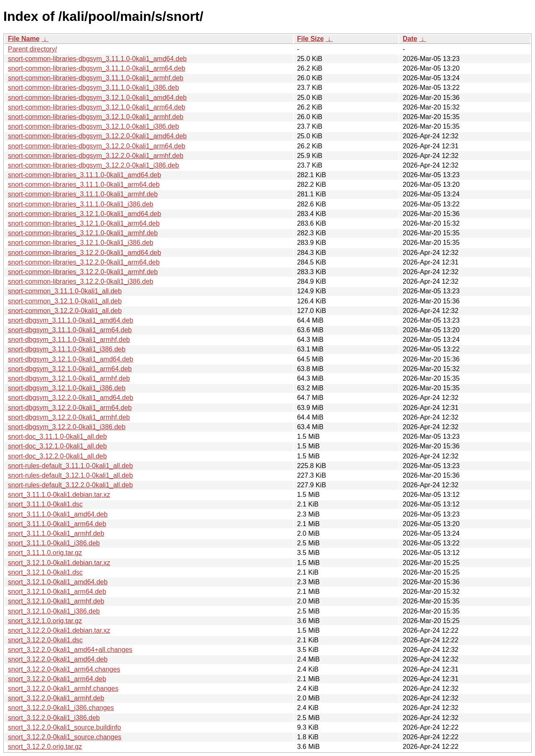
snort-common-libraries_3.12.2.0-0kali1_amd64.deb (84, 253)
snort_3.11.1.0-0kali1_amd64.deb (58, 514)
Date (410, 39)
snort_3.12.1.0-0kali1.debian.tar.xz (59, 563)
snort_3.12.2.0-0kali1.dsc (45, 640)
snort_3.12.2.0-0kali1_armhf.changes (63, 689)
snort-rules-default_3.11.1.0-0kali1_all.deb (70, 466)
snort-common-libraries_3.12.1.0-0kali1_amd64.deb (84, 214)
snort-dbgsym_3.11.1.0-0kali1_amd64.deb (71, 320)
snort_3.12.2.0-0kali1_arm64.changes (64, 669)
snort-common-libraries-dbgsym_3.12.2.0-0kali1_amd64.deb (97, 136)
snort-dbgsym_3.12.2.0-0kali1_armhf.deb (69, 417)
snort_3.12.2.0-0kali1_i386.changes (61, 708)
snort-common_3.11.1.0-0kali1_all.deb (65, 291)
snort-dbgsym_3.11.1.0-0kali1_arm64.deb (70, 330)
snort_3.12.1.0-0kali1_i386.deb (54, 611)
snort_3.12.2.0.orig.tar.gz (45, 747)
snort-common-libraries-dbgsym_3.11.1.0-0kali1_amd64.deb (97, 59)
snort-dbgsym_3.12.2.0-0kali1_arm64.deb (70, 408)
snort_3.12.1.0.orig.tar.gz (45, 621)
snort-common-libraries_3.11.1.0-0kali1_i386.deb (81, 204)
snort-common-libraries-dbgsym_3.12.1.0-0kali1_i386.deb (93, 126)
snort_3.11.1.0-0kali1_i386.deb (54, 543)
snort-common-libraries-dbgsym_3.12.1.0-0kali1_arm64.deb (97, 107)
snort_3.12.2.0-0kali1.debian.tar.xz (59, 630)
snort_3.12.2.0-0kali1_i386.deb (54, 718)
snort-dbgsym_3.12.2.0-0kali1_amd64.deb (71, 398)
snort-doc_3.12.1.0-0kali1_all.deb (57, 446)
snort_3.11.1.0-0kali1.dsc (45, 504)
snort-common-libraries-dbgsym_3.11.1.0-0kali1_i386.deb (93, 88)
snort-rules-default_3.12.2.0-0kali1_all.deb (70, 485)
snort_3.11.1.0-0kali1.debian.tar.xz (59, 495)
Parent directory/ (32, 49)
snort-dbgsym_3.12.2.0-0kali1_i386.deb (67, 427)
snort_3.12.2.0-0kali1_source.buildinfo (64, 727)
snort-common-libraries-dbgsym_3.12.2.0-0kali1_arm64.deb (97, 146)
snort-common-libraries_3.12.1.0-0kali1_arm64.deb (84, 223)
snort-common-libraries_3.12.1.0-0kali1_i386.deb (81, 243)
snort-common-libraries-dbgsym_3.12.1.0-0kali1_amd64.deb (97, 98)
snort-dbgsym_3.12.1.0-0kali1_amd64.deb (71, 359)
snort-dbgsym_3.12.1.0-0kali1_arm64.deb (70, 369)
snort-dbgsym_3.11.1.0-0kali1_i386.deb (67, 349)
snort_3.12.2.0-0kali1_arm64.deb (57, 679)
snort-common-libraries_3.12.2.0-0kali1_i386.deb (81, 281)
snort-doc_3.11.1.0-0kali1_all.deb (57, 437)
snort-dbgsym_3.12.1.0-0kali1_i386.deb (67, 388)
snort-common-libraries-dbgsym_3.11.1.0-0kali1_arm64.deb (97, 68)
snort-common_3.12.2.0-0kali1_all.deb (65, 311)
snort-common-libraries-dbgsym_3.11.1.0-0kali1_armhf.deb (96, 78)
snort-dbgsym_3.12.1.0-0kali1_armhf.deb (69, 378)
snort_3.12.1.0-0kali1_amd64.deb (58, 582)
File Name (24, 39)
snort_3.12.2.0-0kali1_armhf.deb (56, 698)
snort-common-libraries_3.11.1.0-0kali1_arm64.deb (84, 185)
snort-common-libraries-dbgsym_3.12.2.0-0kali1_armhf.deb (96, 156)
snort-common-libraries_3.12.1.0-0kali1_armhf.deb (83, 233)
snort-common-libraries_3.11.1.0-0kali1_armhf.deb (83, 194)
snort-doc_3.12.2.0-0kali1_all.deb (57, 456)
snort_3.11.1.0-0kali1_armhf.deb (56, 533)
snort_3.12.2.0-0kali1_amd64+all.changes (70, 650)
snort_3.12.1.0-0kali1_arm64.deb (57, 592)
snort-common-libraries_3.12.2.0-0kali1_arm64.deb (84, 262)
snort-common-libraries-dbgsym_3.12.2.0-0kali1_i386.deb (93, 165)
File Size (311, 39)
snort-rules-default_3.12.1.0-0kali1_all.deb (70, 475)
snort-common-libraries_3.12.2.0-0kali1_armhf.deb (83, 272)
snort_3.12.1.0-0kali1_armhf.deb (56, 601)
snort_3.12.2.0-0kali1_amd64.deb (58, 659)
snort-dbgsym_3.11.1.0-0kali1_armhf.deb (69, 340)
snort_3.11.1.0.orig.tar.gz (45, 553)
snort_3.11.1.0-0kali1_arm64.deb (57, 524)
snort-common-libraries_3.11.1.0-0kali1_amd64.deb (84, 175)
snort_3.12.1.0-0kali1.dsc (45, 572)
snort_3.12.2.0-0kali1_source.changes (65, 737)
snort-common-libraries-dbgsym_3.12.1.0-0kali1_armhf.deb (96, 117)
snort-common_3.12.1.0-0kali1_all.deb (65, 301)
